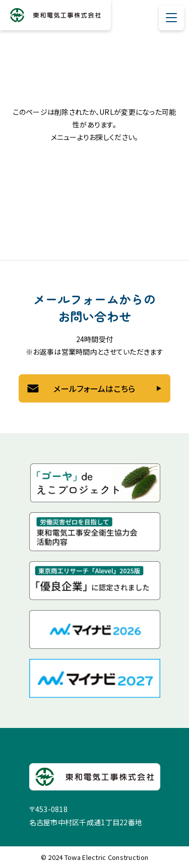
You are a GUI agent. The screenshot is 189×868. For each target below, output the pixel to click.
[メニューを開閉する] (171, 18)
